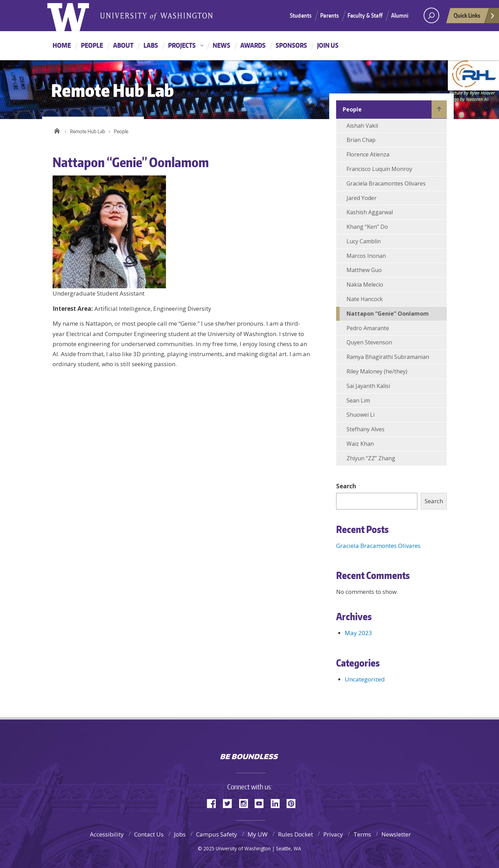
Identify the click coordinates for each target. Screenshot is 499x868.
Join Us (328, 45)
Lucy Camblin (364, 241)
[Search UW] (431, 15)
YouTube (262, 803)
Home (62, 45)
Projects (182, 45)
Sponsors (291, 45)
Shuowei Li (361, 415)
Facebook (214, 803)
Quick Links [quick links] (474, 17)
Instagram (246, 803)
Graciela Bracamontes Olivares (386, 183)
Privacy (333, 834)
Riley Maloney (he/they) (377, 371)
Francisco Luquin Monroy (379, 169)
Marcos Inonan (366, 256)
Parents (330, 15)
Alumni (400, 15)
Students (301, 15)
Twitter (230, 803)
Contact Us (149, 834)
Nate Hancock (365, 299)
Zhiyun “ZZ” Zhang (371, 458)
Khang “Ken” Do (367, 227)
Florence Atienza (368, 154)
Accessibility (107, 834)
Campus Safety (217, 834)
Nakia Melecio (365, 284)
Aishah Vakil (362, 126)
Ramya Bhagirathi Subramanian (388, 357)
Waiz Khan (360, 444)
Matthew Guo (364, 270)
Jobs (180, 834)
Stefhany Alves (366, 429)
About (123, 45)
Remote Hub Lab (87, 131)
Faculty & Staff (365, 15)
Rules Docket (295, 834)
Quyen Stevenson (369, 342)
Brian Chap (361, 140)
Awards (253, 45)
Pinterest (294, 803)
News (221, 45)
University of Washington (249, 742)
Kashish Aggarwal (370, 212)
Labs (151, 45)
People (92, 45)
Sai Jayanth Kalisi (368, 386)
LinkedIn (278, 803)
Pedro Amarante (368, 328)
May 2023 (358, 633)
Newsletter (396, 834)
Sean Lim (358, 400)
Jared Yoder (362, 198)
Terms (362, 834)
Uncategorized (365, 679)
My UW (258, 834)
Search (346, 486)
